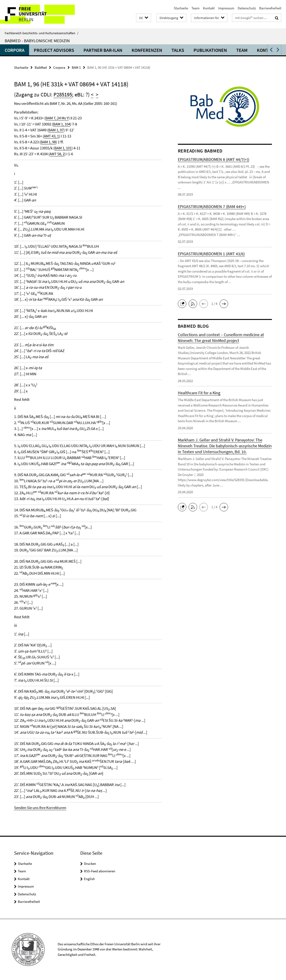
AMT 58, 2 (57, 154)
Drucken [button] (90, 864)
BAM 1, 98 (48, 142)
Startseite (181, 8)
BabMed (41, 67)
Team (195, 8)
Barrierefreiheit (270, 8)
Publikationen (210, 50)
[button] (144, 18)
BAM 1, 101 (63, 148)
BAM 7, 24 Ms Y (57, 118)
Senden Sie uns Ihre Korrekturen (40, 808)
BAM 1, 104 (62, 124)
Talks (178, 50)
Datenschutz (247, 8)
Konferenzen (147, 50)
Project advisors (54, 50)
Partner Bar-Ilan (103, 50)
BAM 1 (76, 67)
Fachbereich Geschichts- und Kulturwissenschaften (42, 33)
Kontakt (209, 8)
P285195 (63, 94)
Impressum (226, 8)
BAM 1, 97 (56, 130)
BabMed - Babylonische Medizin (37, 41)
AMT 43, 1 (51, 136)
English (89, 879)
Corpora (15, 50)
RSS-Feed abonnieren (100, 871)
